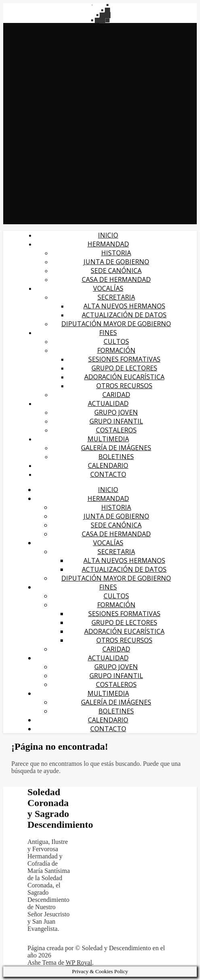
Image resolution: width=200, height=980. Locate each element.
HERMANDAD (108, 244)
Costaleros (116, 430)
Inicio (108, 235)
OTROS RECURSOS (124, 386)
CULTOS (116, 341)
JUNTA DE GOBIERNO (116, 262)
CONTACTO (108, 474)
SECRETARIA (116, 297)
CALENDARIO (108, 465)
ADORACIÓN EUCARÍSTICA (124, 377)
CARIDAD (116, 395)
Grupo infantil (116, 421)
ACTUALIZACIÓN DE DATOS (124, 315)
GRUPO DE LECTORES (124, 368)
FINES (108, 333)
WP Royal (79, 962)
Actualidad (108, 403)
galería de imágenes (116, 448)
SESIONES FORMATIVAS (124, 359)
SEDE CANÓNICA (116, 271)
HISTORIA (116, 253)
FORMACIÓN (116, 350)
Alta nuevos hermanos (124, 306)
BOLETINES (116, 457)
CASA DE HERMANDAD (116, 279)
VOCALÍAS (108, 288)
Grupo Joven (116, 412)
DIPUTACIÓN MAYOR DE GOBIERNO (116, 324)
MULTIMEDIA (108, 439)
